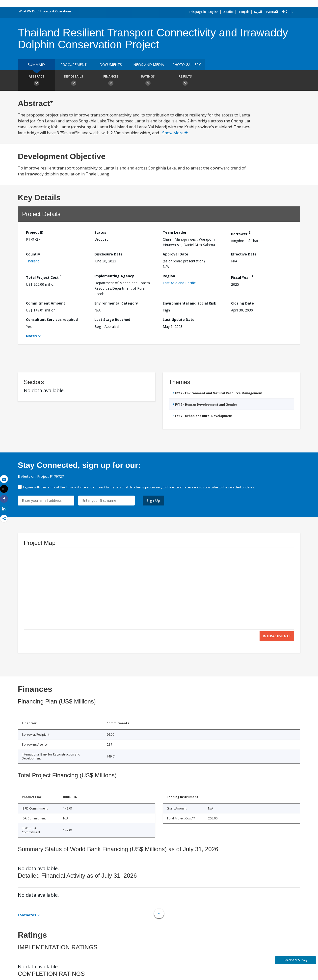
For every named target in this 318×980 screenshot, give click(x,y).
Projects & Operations (56, 11)
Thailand (33, 261)
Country (33, 254)
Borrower (241, 233)
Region (169, 276)
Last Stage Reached (112, 320)
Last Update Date (179, 320)
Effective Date (244, 254)
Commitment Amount (46, 303)
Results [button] (185, 81)
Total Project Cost (44, 277)
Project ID (35, 232)
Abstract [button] (36, 81)
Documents (111, 65)
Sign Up (153, 500)
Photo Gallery (186, 65)
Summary (36, 65)
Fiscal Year (242, 277)
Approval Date (175, 254)
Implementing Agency (114, 276)
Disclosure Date (108, 254)
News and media (149, 65)
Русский (272, 12)
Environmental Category (116, 303)
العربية (258, 12)
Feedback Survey (296, 960)
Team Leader (175, 232)
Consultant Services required (52, 320)
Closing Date (242, 303)
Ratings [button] (148, 81)
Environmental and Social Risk (189, 303)
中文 (285, 12)
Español (228, 12)
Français (244, 12)
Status (100, 232)
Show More (175, 133)
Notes (31, 336)
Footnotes (27, 915)
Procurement (74, 65)
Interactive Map (277, 636)
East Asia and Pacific (179, 283)
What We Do (28, 11)
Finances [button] (111, 81)
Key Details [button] (74, 81)
